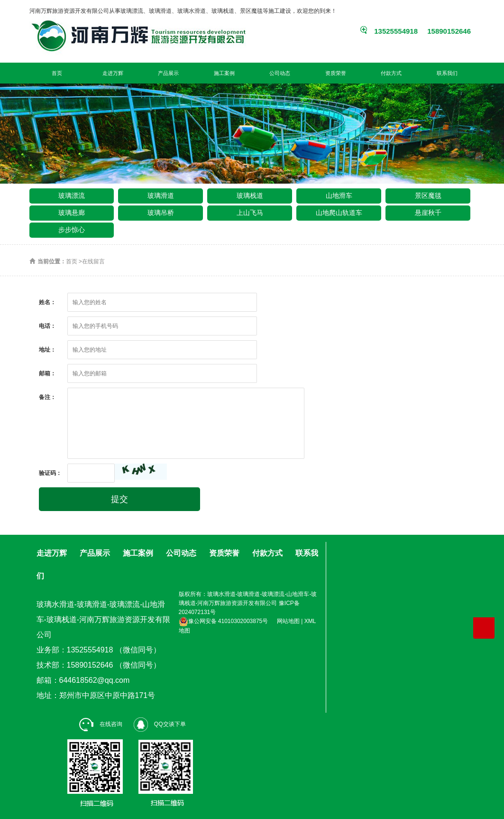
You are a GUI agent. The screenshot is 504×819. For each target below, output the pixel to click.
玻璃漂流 (72, 195)
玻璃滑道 (161, 195)
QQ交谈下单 (160, 724)
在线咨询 (101, 724)
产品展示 (168, 73)
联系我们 (447, 73)
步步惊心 (72, 230)
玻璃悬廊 (72, 213)
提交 (119, 499)
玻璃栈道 (250, 195)
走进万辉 (113, 73)
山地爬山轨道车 (339, 213)
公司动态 (280, 73)
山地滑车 (339, 195)
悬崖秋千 (428, 213)
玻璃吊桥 (161, 213)
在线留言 (93, 261)
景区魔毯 (428, 195)
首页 (57, 73)
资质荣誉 (336, 73)
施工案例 (224, 73)
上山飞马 (250, 213)
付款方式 (391, 73)
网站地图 (288, 621)
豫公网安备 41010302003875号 (224, 621)
